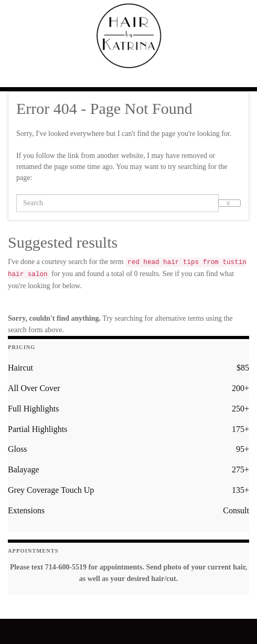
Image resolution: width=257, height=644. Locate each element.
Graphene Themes (72, 631)
